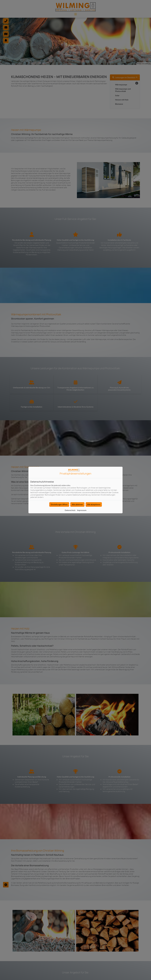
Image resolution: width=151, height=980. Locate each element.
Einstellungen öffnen (59, 504)
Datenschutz (70, 510)
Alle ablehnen (77, 504)
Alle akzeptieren (94, 504)
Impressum (82, 510)
